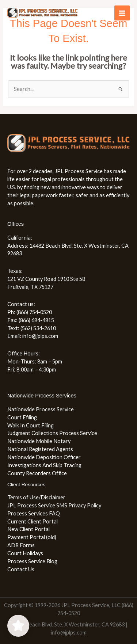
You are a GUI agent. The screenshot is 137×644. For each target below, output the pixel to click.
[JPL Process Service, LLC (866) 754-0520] (42, 13)
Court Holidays (25, 553)
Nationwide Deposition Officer (44, 457)
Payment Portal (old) (32, 537)
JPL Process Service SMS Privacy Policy (54, 505)
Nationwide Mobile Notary (39, 441)
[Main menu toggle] (122, 13)
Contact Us (21, 569)
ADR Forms (21, 545)
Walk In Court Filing (31, 425)
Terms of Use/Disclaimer (36, 497)
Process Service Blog (32, 561)
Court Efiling (22, 417)
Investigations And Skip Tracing (44, 465)
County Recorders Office (37, 473)
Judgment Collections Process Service (52, 433)
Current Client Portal (33, 521)
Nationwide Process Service (41, 409)
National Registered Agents (40, 449)
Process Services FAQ (34, 513)
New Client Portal (28, 529)
